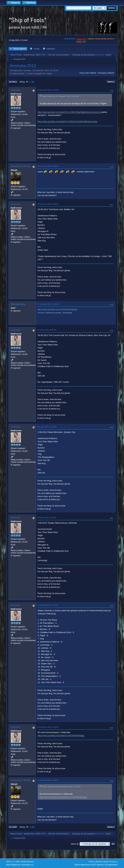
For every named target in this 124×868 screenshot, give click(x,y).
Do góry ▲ (114, 862)
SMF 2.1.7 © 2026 (13, 862)
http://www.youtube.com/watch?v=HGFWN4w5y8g (61, 735)
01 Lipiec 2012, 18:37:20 (47, 330)
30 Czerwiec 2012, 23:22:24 (48, 304)
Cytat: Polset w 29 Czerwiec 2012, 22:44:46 (60, 96)
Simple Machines (27, 862)
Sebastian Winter (21, 166)
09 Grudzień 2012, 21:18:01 (48, 727)
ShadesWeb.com (27, 865)
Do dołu (13, 82)
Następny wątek (106, 73)
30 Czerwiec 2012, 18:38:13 (48, 166)
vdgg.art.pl (81, 39)
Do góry (13, 827)
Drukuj (111, 82)
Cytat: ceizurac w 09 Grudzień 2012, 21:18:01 (61, 787)
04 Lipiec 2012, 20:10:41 (47, 517)
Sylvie (108, 55)
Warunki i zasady (102, 862)
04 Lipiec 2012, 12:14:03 (47, 427)
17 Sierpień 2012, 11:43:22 (48, 605)
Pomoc (91, 862)
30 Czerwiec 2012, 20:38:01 (48, 204)
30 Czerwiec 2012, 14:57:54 (48, 90)
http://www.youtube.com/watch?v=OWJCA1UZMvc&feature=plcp (67, 121)
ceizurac (16, 90)
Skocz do (75, 844)
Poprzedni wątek (88, 73)
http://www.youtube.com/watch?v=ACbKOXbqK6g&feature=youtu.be (69, 112)
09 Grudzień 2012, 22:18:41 (48, 780)
